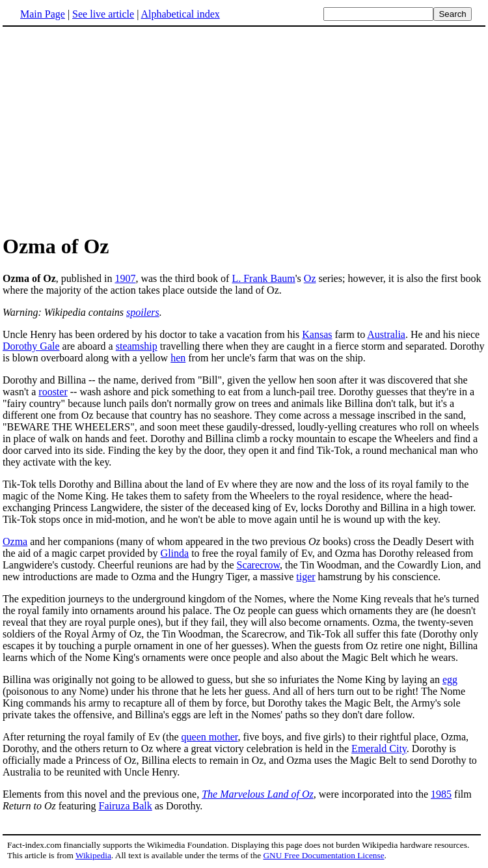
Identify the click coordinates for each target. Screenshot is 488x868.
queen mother (210, 737)
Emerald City (379, 749)
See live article (103, 14)
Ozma (15, 541)
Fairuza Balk (126, 806)
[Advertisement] (112, 130)
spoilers (143, 312)
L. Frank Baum (263, 278)
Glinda (175, 553)
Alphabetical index (180, 14)
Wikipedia (93, 855)
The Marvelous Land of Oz (258, 794)
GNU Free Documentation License (323, 855)
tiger (305, 577)
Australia (386, 334)
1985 (441, 794)
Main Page (43, 14)
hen (178, 358)
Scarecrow (258, 565)
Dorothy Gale (31, 346)
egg (450, 679)
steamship (137, 346)
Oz (310, 278)
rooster (53, 392)
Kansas (317, 334)
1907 (125, 278)
